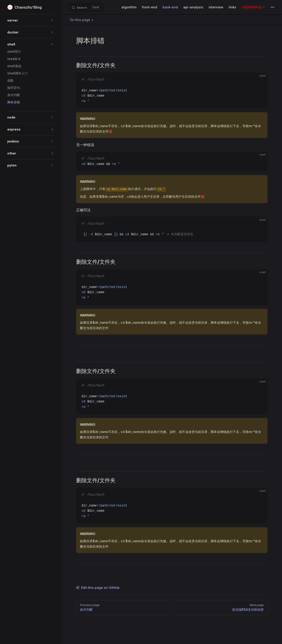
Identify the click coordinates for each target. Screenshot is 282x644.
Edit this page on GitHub (98, 588)
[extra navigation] (272, 7)
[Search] (86, 7)
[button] (31, 20)
